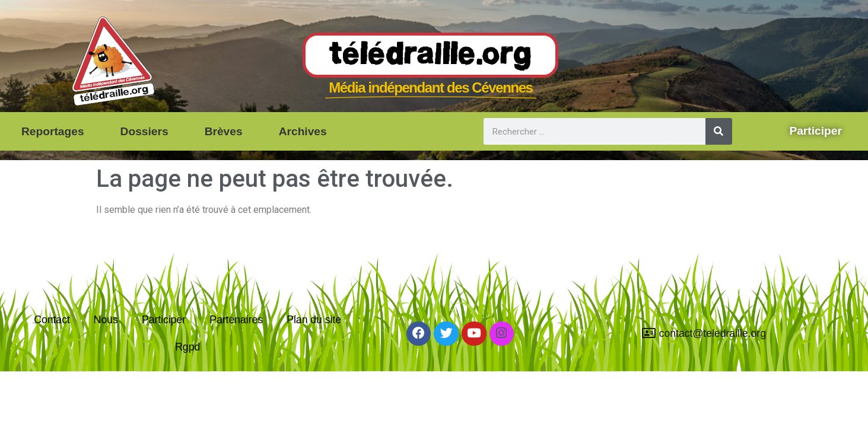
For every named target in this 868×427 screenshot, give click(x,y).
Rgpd (187, 347)
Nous (106, 320)
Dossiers (144, 131)
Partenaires (236, 320)
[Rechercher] (719, 131)
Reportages (53, 131)
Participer (164, 320)
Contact (52, 320)
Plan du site (314, 320)
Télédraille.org (430, 56)
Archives (303, 131)
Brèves (224, 131)
